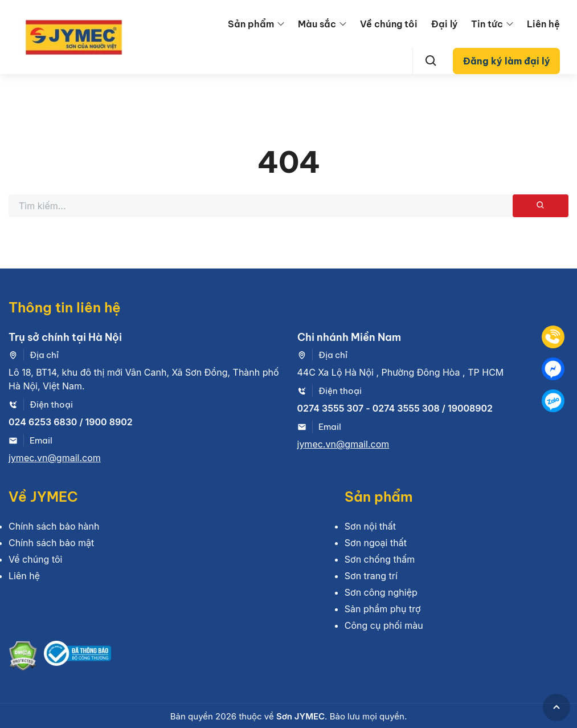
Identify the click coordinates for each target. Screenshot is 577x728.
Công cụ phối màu (384, 625)
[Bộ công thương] (77, 658)
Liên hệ (543, 24)
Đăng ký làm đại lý (507, 61)
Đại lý (444, 24)
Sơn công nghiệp (381, 592)
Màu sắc (317, 24)
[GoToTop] (556, 707)
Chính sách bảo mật (51, 543)
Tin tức (487, 24)
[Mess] (553, 369)
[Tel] (553, 337)
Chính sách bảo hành (54, 526)
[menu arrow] (281, 24)
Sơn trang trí (371, 576)
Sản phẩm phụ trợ (383, 609)
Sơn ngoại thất (376, 543)
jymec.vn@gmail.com (55, 458)
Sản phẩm (251, 24)
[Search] (431, 61)
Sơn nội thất (370, 526)
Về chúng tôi (389, 24)
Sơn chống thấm (380, 559)
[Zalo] (553, 401)
